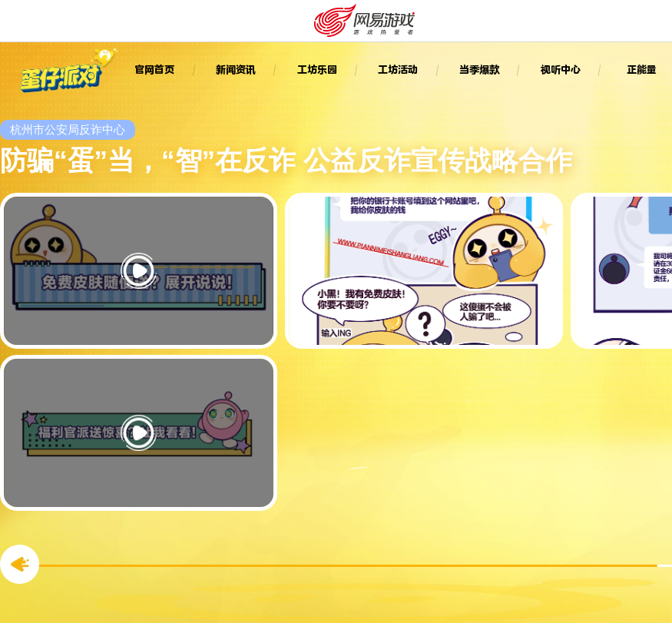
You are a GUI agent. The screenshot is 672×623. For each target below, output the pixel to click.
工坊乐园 (317, 70)
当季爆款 (479, 70)
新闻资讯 (236, 70)
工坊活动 (398, 70)
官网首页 (154, 70)
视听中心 (561, 70)
